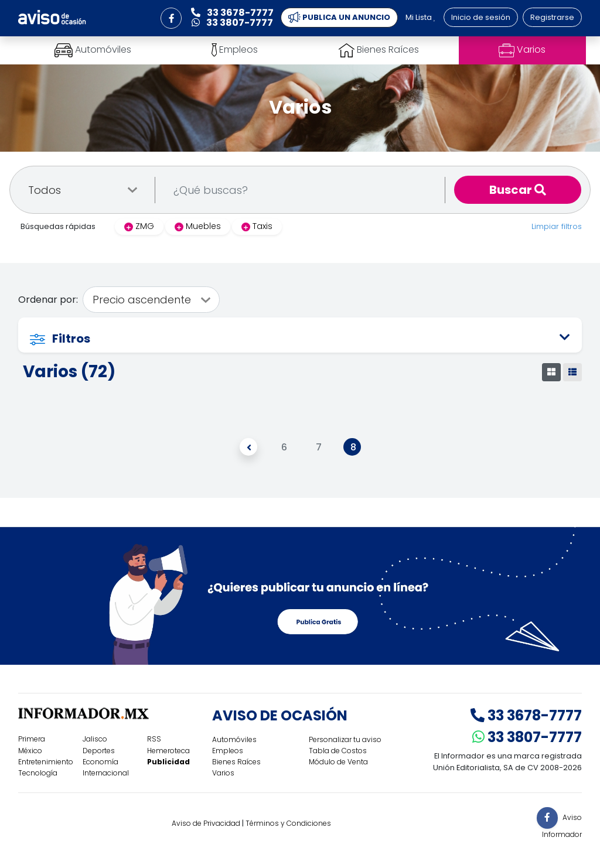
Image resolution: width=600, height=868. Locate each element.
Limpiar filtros (557, 226)
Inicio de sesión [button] (481, 17)
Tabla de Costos (338, 751)
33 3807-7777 (527, 737)
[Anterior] (248, 447)
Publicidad (168, 762)
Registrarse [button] (552, 17)
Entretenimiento (46, 762)
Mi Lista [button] (421, 17)
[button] (171, 18)
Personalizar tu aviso (345, 739)
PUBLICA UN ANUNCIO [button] (339, 18)
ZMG (139, 226)
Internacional (106, 773)
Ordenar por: (48, 300)
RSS (154, 739)
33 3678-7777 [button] (232, 13)
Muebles (198, 226)
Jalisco (95, 739)
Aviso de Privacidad (206, 823)
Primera (32, 739)
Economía (100, 762)
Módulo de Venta (338, 762)
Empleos (228, 751)
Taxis (257, 226)
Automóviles (234, 739)
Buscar (518, 190)
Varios (223, 773)
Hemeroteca (168, 751)
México (30, 751)
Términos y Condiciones (288, 823)
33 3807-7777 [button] (232, 23)
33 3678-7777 (526, 715)
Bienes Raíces (236, 762)
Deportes (99, 751)
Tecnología (38, 773)
